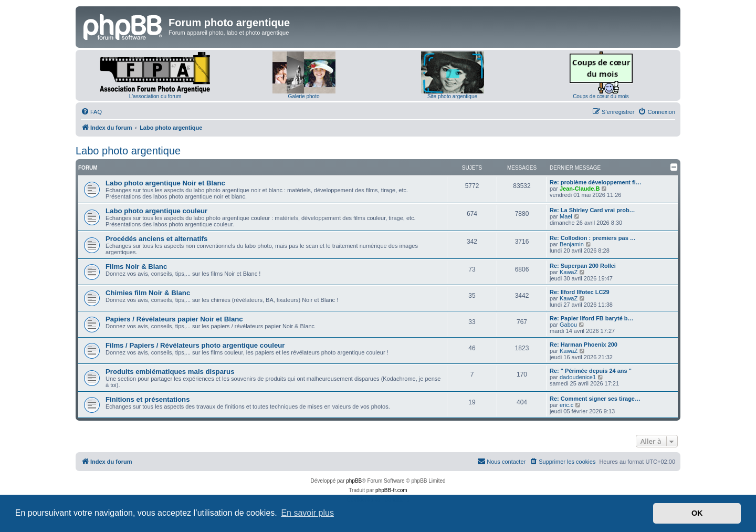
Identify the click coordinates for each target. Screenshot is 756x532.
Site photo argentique (452, 96)
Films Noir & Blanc (136, 267)
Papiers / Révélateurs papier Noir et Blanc (174, 319)
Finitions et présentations (148, 399)
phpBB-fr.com (391, 490)
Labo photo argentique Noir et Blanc (165, 183)
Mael (566, 216)
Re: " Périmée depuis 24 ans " (591, 371)
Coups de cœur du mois (601, 96)
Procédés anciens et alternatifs (156, 239)
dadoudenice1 (578, 377)
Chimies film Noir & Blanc (148, 293)
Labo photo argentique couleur (156, 211)
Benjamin (572, 244)
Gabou (568, 325)
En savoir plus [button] (307, 513)
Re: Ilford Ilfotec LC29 (580, 292)
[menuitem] (91, 112)
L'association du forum (155, 96)
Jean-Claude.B (580, 189)
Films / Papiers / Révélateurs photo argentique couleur (195, 345)
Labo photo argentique (128, 151)
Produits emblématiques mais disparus (170, 372)
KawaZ (569, 272)
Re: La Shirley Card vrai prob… (592, 210)
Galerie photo (303, 96)
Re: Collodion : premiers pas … (593, 238)
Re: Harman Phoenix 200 (584, 345)
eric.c (566, 405)
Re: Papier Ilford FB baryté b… (592, 318)
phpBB (354, 481)
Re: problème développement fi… (596, 182)
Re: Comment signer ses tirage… (595, 399)
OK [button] (697, 513)
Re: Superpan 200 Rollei (583, 266)
